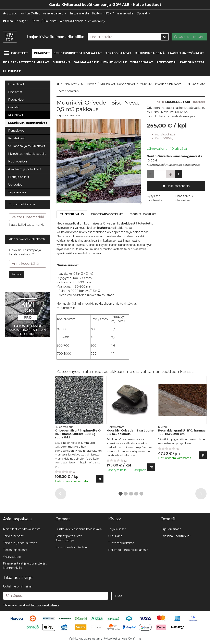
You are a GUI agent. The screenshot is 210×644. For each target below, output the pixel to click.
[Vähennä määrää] (150, 174)
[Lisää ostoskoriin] (100, 479)
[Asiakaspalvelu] (55, 14)
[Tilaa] (118, 596)
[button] (68, 115)
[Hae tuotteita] (128, 37)
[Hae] (165, 37)
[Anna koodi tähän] (28, 264)
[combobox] (128, 37)
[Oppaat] (143, 14)
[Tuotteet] (17, 53)
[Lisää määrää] (179, 174)
